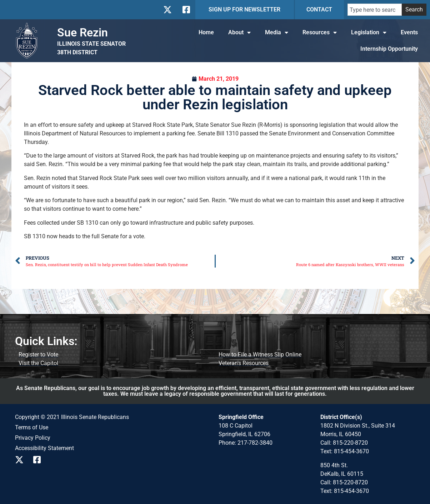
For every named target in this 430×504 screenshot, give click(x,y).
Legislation (369, 33)
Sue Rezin (82, 33)
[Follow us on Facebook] (186, 10)
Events (409, 32)
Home (206, 32)
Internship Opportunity (389, 49)
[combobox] (375, 10)
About (239, 33)
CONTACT (319, 9)
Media (277, 33)
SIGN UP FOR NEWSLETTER (244, 9)
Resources (320, 33)
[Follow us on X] (167, 10)
